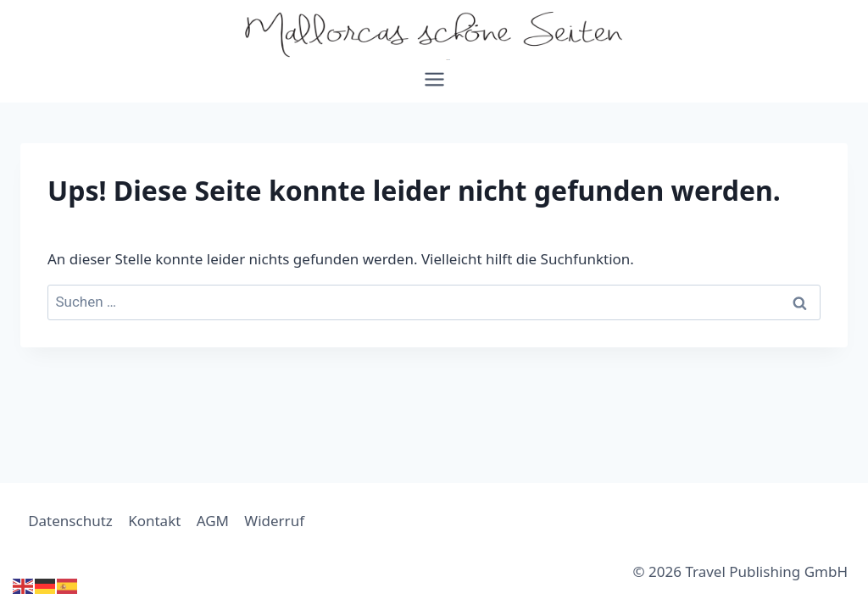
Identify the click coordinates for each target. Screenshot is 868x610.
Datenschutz (70, 521)
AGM (213, 521)
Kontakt (154, 521)
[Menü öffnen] (434, 85)
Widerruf (274, 521)
